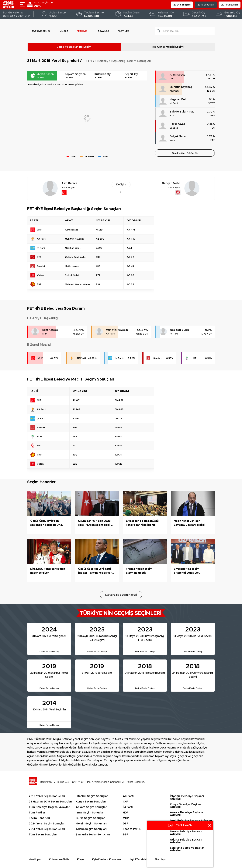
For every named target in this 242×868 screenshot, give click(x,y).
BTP (172, 116)
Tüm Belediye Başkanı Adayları (50, 807)
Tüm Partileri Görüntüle (185, 153)
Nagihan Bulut (179, 99)
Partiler (123, 31)
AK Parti (174, 91)
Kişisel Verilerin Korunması (106, 860)
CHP (172, 79)
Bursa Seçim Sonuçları (91, 818)
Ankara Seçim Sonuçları (92, 807)
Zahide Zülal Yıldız (182, 112)
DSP (126, 824)
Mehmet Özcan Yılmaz (78, 284)
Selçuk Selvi (178, 136)
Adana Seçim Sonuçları (91, 829)
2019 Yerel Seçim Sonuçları (47, 796)
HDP (194, 358)
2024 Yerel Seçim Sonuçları (47, 824)
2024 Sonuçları (182, 5)
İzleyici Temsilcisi (138, 860)
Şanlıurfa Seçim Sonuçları (93, 835)
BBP (126, 835)
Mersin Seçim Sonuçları (91, 824)
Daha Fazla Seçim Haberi (121, 595)
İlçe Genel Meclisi (168, 47)
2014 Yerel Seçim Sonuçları (47, 829)
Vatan (173, 140)
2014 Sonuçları (230, 5)
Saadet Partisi (132, 829)
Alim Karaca (177, 75)
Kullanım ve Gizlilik (59, 860)
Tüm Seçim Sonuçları (43, 835)
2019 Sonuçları (206, 5)
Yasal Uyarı (35, 860)
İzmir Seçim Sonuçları (90, 813)
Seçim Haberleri (39, 818)
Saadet (174, 128)
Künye (81, 860)
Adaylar (103, 31)
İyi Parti (174, 103)
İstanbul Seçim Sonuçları (92, 796)
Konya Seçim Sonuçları (91, 802)
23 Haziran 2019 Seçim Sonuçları (50, 802)
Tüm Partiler (37, 813)
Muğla (64, 31)
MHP (126, 818)
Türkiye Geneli (41, 31)
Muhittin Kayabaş (181, 87)
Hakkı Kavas (177, 124)
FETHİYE (82, 31)
